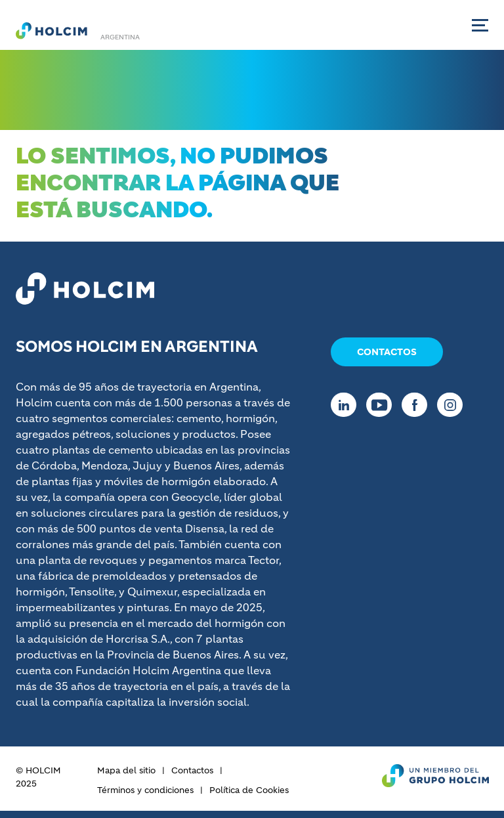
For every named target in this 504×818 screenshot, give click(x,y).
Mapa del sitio (126, 770)
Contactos (387, 352)
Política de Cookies (249, 790)
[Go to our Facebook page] (418, 405)
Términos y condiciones (145, 790)
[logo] (52, 30)
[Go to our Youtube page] (382, 405)
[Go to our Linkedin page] (347, 405)
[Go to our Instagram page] (453, 405)
